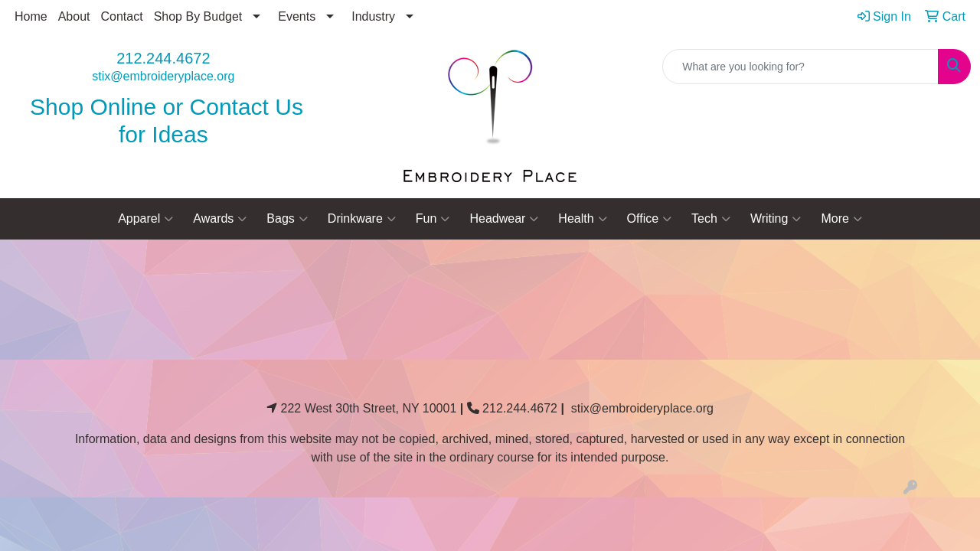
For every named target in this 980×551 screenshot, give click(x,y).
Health (582, 219)
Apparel (145, 219)
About (74, 16)
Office (650, 219)
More (841, 219)
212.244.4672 (163, 58)
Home (31, 16)
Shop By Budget (198, 16)
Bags (287, 219)
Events (297, 16)
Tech (711, 219)
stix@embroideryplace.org (163, 76)
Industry (373, 16)
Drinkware (362, 219)
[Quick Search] (800, 67)
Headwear (504, 219)
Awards (220, 219)
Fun (433, 219)
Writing (776, 219)
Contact (122, 16)
